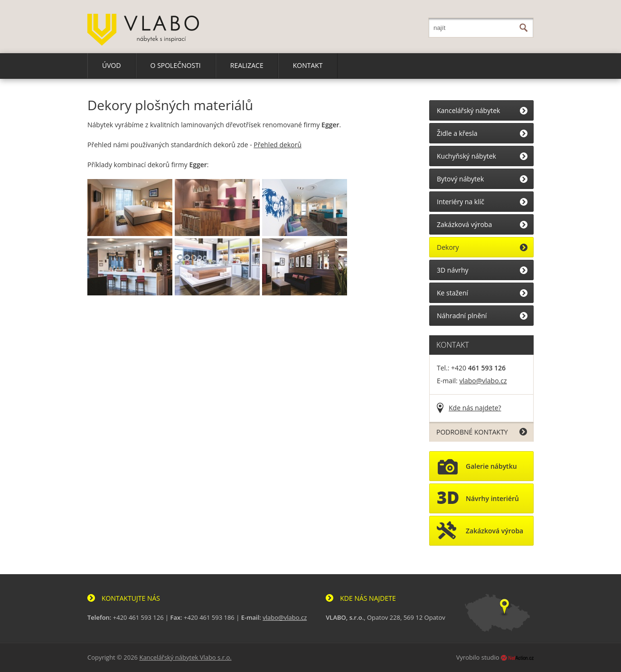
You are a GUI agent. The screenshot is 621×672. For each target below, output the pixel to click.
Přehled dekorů (278, 145)
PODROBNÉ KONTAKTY (472, 432)
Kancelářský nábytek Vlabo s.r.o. (185, 657)
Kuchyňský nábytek (466, 156)
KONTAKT (308, 65)
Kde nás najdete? (475, 408)
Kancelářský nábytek (468, 110)
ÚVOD (112, 65)
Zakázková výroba (464, 224)
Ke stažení (452, 293)
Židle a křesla (457, 133)
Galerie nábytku (477, 468)
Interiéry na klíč (461, 202)
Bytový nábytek (460, 179)
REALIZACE (247, 65)
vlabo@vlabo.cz (483, 381)
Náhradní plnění (462, 316)
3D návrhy (452, 270)
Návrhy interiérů (478, 500)
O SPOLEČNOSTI (176, 65)
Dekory (448, 247)
